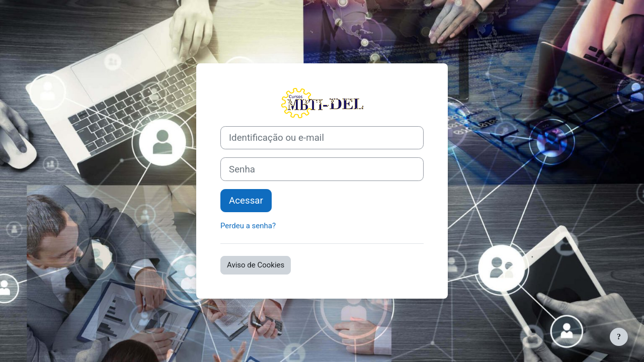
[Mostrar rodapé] (619, 337)
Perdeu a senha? (248, 226)
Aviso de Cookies (256, 265)
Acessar (246, 201)
